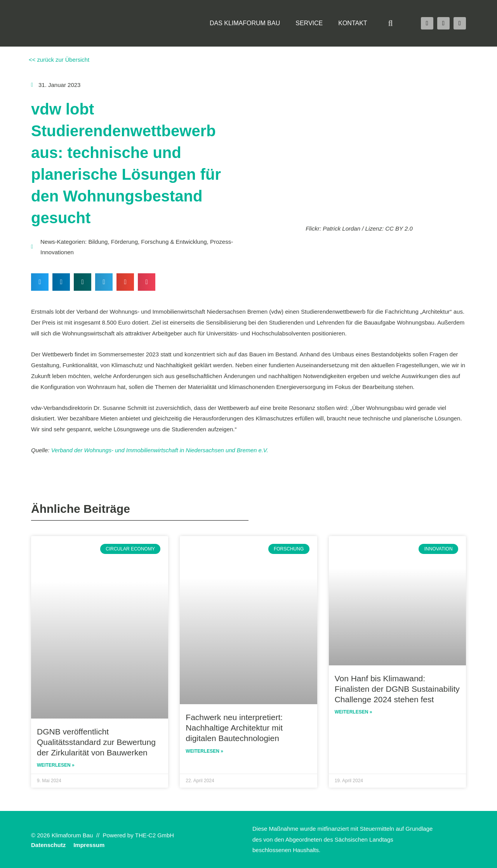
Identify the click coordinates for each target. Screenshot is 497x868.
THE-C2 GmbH (155, 835)
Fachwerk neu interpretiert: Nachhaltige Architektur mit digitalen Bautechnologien (234, 727)
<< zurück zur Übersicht (59, 60)
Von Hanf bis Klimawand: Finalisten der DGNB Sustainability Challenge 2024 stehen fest (397, 688)
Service (309, 23)
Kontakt (353, 23)
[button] (391, 23)
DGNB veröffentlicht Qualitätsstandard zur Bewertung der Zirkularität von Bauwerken (96, 741)
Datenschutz (48, 845)
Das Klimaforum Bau (245, 23)
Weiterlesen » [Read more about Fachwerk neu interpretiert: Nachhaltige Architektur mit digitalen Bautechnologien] (204, 751)
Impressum (89, 845)
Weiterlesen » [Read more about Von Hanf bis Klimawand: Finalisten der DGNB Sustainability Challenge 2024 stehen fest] (354, 712)
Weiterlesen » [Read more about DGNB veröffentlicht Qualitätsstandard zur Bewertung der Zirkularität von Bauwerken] (56, 765)
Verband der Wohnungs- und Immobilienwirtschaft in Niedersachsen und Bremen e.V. (162, 450)
